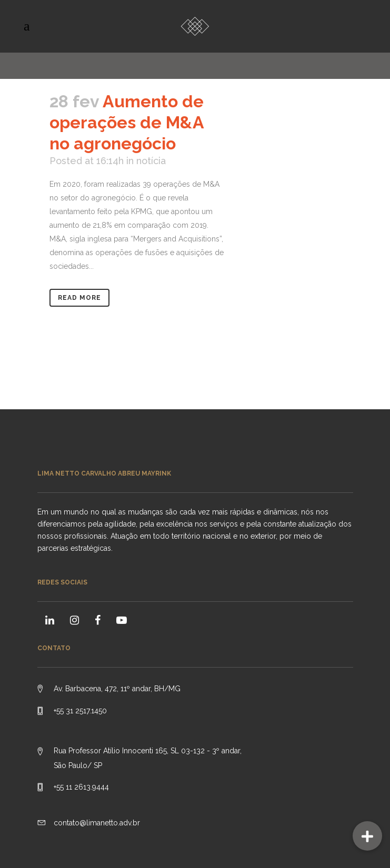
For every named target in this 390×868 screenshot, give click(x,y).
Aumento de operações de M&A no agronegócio (127, 122)
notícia (151, 161)
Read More (79, 298)
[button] (367, 836)
